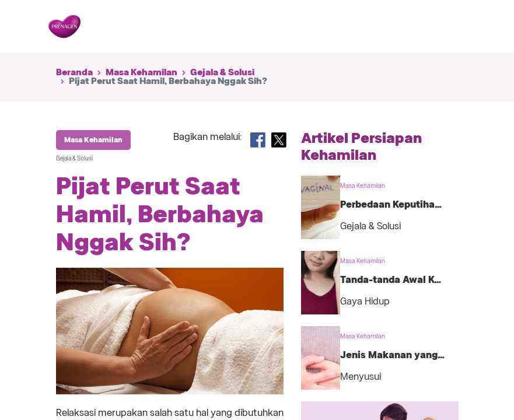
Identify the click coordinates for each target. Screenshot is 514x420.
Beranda (74, 72)
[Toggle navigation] (449, 27)
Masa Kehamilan (141, 72)
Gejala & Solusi (222, 72)
